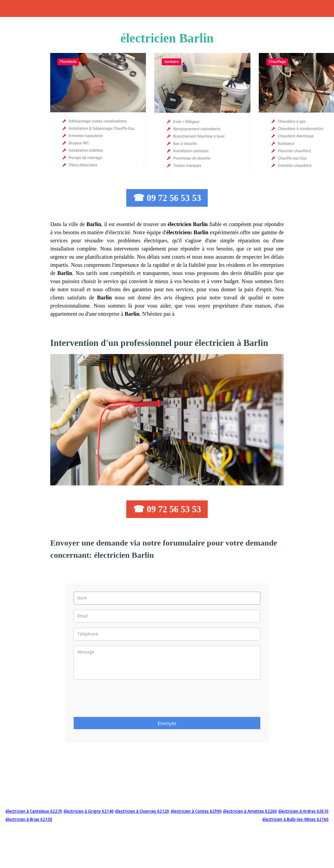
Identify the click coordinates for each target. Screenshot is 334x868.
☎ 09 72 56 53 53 (167, 198)
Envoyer (167, 723)
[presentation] (125, 700)
